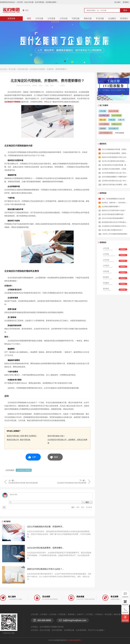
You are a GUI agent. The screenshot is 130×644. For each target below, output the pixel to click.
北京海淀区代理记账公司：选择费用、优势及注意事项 (67, 441)
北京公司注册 (113, 111)
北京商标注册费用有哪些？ (111, 207)
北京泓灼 (3, 69)
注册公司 (121, 120)
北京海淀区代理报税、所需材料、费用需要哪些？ (49, 69)
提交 (87, 502)
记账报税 (103, 128)
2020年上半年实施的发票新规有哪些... (115, 234)
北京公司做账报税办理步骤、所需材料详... (45, 527)
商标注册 (88, 18)
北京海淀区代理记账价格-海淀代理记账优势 (72, 483)
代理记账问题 (23, 69)
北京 (27, 10)
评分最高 (89, 507)
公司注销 (63, 18)
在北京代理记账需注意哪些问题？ (113, 214)
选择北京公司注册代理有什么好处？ (114, 210)
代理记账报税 (119, 133)
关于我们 (90, 614)
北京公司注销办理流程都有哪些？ (113, 218)
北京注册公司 (113, 128)
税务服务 (106, 277)
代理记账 (76, 18)
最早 (78, 507)
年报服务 (106, 283)
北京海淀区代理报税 (12, 102)
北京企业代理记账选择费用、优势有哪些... (45, 548)
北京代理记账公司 (106, 133)
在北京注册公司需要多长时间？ (112, 230)
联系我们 (126, 2)
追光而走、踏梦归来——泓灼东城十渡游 (115, 203)
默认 (73, 507)
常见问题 (100, 18)
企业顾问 (112, 18)
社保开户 (80, 614)
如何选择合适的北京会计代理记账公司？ (115, 222)
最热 (83, 507)
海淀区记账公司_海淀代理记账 (18, 440)
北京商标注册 (104, 115)
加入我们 (118, 2)
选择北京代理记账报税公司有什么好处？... (45, 569)
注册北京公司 (116, 124)
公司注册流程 (104, 124)
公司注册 (39, 18)
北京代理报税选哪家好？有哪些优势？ (115, 177)
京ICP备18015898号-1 (74, 640)
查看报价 (123, 249)
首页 (29, 18)
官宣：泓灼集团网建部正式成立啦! (113, 199)
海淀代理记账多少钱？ (56, 436)
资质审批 (106, 289)
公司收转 (106, 266)
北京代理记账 (116, 115)
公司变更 (51, 18)
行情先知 (99, 614)
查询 (125, 10)
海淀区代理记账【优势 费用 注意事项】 (22, 436)
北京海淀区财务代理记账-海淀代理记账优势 (23, 483)
